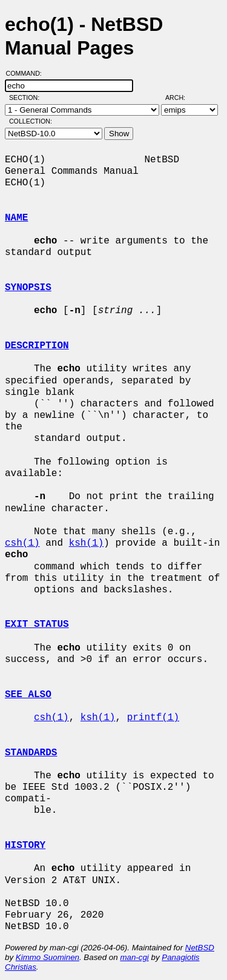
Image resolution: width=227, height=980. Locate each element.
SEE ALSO (28, 695)
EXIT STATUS (37, 624)
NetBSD (200, 948)
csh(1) (22, 543)
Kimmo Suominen (48, 957)
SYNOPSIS (28, 288)
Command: (28, 73)
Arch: (181, 98)
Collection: (31, 121)
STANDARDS (31, 753)
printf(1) (153, 718)
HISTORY (25, 846)
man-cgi (134, 957)
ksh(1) (87, 543)
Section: (27, 98)
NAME (16, 218)
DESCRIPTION (37, 346)
